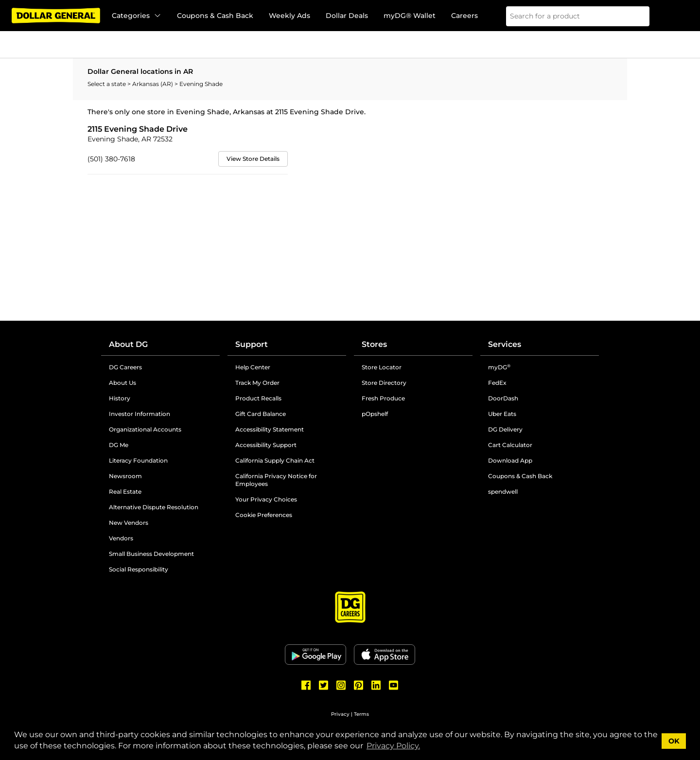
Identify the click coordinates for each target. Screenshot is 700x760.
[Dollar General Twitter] (324, 685)
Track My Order (257, 383)
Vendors (121, 538)
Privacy (340, 714)
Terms (361, 714)
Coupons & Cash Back (215, 16)
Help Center (253, 367)
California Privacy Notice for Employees (276, 480)
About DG (128, 344)
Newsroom (125, 476)
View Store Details (253, 159)
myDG (499, 367)
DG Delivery (505, 429)
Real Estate (125, 492)
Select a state (107, 84)
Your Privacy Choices (266, 499)
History (120, 398)
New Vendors (129, 523)
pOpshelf (375, 414)
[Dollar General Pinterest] (359, 685)
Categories (137, 16)
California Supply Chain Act (275, 460)
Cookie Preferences (264, 515)
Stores (374, 344)
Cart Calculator (510, 445)
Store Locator (382, 367)
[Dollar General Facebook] (306, 685)
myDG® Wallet (410, 16)
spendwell (503, 492)
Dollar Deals (347, 16)
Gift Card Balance (261, 414)
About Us (122, 383)
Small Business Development (151, 554)
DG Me (119, 445)
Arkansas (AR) (153, 84)
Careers (464, 16)
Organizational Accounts (145, 429)
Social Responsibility (139, 569)
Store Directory (384, 383)
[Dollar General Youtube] (394, 685)
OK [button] (674, 741)
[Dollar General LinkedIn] (376, 685)
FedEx (497, 383)
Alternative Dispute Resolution (154, 507)
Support (252, 344)
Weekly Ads (289, 16)
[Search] (636, 16)
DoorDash (503, 398)
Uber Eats (502, 414)
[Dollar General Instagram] (341, 685)
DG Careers (125, 367)
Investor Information (140, 414)
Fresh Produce (383, 398)
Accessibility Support (266, 445)
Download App (510, 460)
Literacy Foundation (138, 460)
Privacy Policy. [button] (393, 746)
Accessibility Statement (270, 429)
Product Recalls (258, 398)
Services (505, 344)
